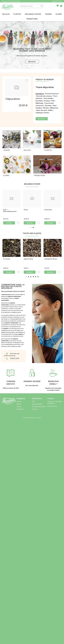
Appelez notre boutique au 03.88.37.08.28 (53, 602)
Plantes (48, 150)
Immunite (48, 210)
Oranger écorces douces (31, 447)
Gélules (19, 624)
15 (26, 219)
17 (6, 257)
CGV (33, 624)
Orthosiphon (49, 446)
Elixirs (6, 176)
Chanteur (7, 248)
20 (47, 219)
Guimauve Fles (9, 408)
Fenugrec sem (9, 370)
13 (6, 219)
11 (47, 417)
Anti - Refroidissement (10, 211)
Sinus (26, 210)
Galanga (48, 370)
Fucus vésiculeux (31, 370)
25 (23, 105)
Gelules (27, 150)
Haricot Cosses (30, 408)
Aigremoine (28, 295)
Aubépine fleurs (51, 295)
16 (47, 341)
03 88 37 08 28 (57, 1)
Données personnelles (39, 629)
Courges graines (30, 332)
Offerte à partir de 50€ (11, 601)
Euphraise (48, 332)
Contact (35, 631)
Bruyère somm (9, 332)
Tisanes (7, 150)
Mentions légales (37, 626)
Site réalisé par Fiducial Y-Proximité (32, 640)
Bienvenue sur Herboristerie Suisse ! (11, 1)
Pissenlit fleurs (9, 484)
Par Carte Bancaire (32, 600)
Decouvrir (42, 119)
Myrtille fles (49, 408)
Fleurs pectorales (31, 248)
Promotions (40, 176)
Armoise (7, 295)
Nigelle (6, 446)
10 (6, 304)
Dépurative (13, 99)
